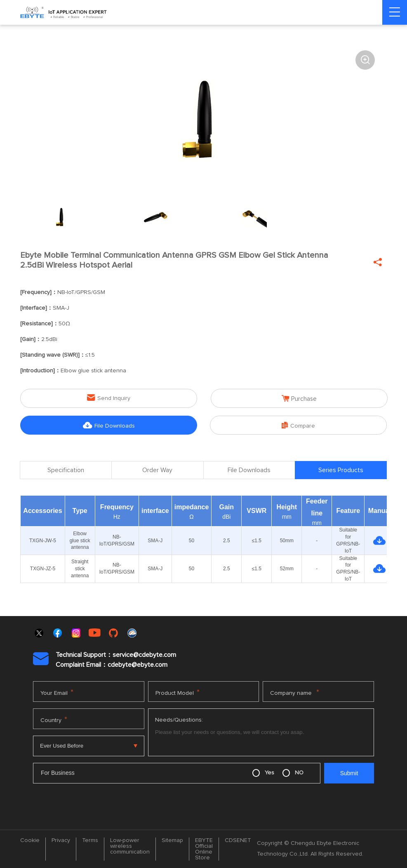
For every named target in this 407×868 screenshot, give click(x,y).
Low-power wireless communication (130, 846)
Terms (90, 840)
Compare (298, 425)
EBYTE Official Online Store (204, 849)
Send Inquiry (109, 398)
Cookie (30, 840)
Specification (66, 471)
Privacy (61, 840)
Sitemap (172, 840)
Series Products (341, 471)
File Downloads (109, 425)
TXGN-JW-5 (43, 541)
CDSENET (238, 840)
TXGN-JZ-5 (43, 569)
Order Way (157, 471)
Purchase (299, 398)
